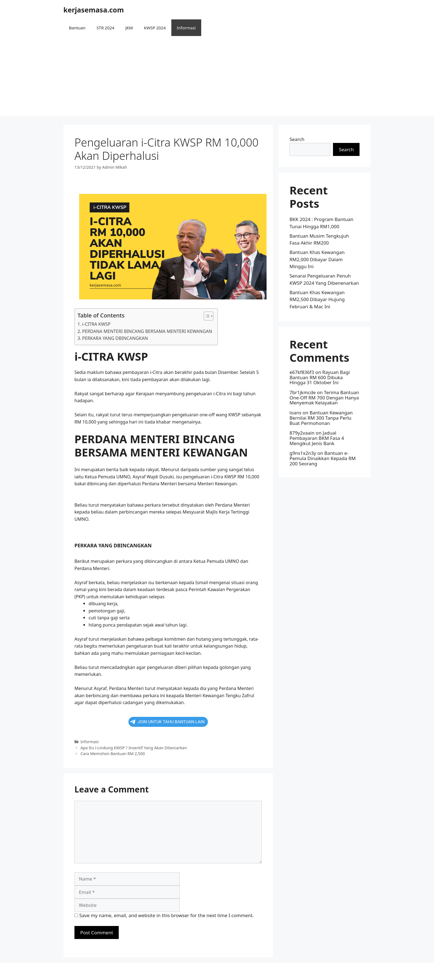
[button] (206, 316)
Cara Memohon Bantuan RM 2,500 (113, 754)
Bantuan (77, 28)
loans (295, 413)
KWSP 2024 (155, 28)
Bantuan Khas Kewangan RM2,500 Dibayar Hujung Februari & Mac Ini (317, 299)
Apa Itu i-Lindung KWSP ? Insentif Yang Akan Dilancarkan (134, 748)
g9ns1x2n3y (303, 453)
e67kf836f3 (302, 372)
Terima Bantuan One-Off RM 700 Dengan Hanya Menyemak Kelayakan (324, 397)
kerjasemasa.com (94, 10)
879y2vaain (302, 433)
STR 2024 (105, 28)
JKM (129, 28)
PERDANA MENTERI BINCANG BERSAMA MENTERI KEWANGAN (147, 331)
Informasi (186, 28)
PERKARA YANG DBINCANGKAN (115, 338)
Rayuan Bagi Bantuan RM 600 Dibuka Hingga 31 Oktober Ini (320, 377)
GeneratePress (253, 971)
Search (297, 139)
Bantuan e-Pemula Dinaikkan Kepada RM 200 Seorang (323, 458)
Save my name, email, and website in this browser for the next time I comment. (166, 915)
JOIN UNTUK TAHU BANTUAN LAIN (167, 722)
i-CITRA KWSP (96, 324)
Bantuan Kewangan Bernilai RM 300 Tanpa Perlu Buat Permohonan (321, 418)
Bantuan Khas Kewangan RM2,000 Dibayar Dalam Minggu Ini (317, 259)
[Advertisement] (217, 78)
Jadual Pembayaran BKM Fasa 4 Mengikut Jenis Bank (317, 438)
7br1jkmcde (303, 392)
